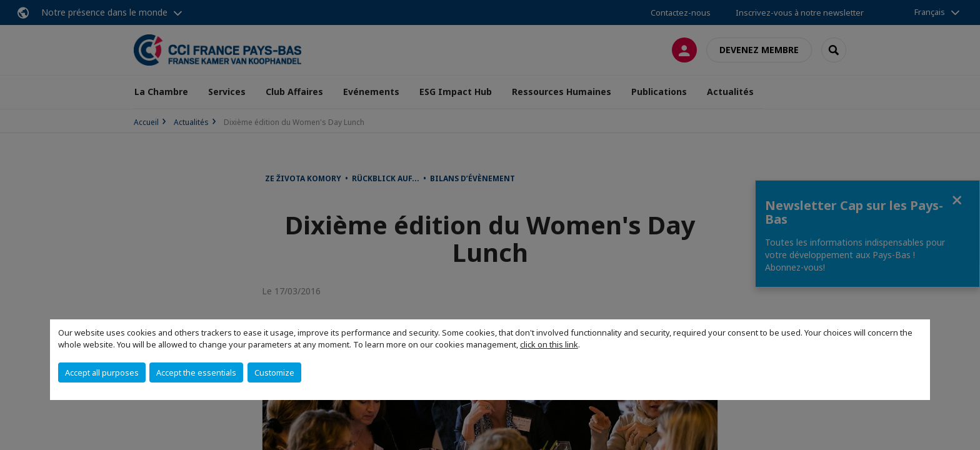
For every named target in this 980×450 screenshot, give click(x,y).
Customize (274, 372)
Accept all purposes (102, 372)
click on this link (549, 344)
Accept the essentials (196, 372)
